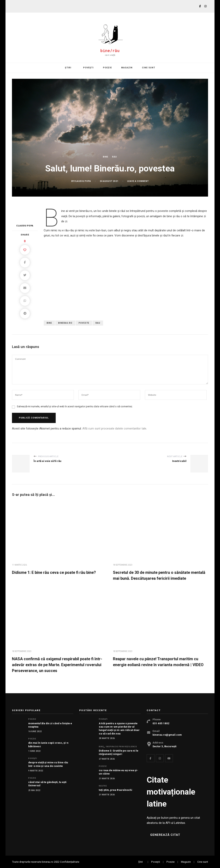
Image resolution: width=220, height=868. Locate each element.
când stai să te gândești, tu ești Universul (47, 784)
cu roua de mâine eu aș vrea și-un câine (118, 772)
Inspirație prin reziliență (121, 747)
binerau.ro (65, 323)
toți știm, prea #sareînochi (115, 790)
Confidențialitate (70, 862)
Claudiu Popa (83, 181)
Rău (115, 157)
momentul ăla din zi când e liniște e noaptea (50, 725)
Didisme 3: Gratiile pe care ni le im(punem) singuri (119, 752)
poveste (84, 323)
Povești (88, 68)
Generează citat (165, 835)
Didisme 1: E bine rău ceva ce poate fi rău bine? (54, 572)
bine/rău (110, 50)
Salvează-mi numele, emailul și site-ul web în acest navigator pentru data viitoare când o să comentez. (75, 406)
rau (98, 323)
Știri (68, 68)
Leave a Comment (138, 181)
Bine (106, 157)
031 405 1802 (161, 723)
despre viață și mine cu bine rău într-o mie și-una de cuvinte (48, 764)
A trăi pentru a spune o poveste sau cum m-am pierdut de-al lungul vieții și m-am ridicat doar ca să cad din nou (119, 728)
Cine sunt (149, 68)
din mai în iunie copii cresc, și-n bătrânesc (48, 744)
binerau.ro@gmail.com (167, 735)
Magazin (127, 68)
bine (49, 323)
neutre (103, 786)
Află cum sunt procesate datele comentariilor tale (114, 429)
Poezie (107, 68)
